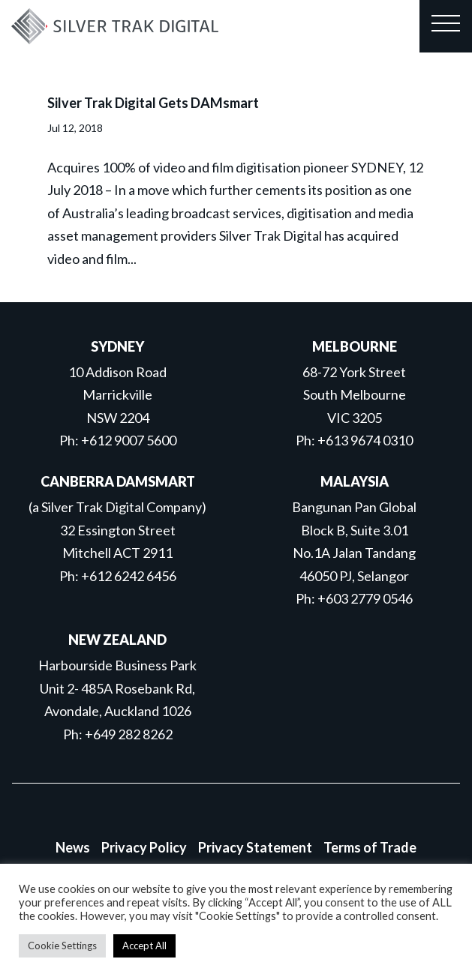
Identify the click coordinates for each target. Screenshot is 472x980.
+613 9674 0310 (365, 440)
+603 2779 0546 (365, 598)
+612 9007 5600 (129, 440)
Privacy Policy (144, 847)
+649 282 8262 (129, 734)
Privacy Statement (255, 847)
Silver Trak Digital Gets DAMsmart (153, 103)
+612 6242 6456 (129, 576)
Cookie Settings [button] (62, 946)
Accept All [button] (144, 946)
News (73, 847)
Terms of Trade (370, 847)
